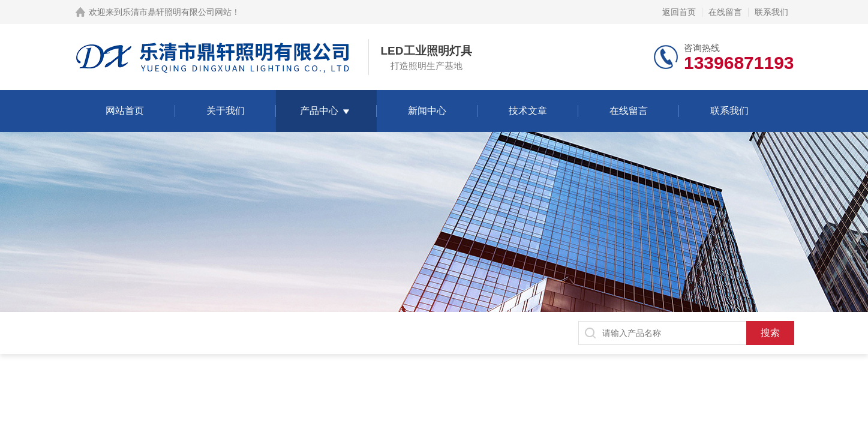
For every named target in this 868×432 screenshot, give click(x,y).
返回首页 (679, 12)
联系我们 (771, 12)
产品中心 (319, 111)
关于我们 (226, 111)
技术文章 (528, 111)
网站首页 (125, 111)
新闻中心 (427, 111)
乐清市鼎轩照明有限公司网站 (177, 12)
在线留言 (725, 12)
